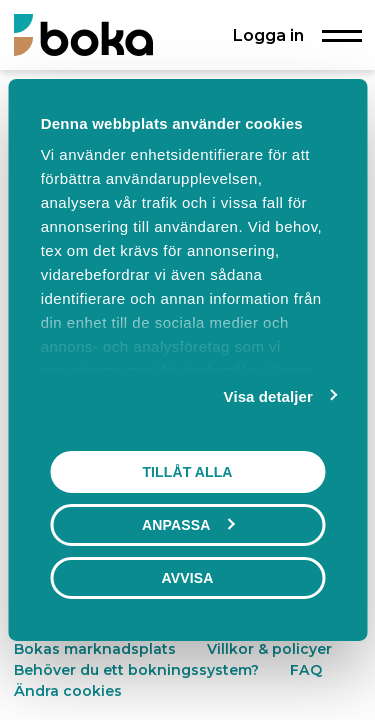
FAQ (306, 670)
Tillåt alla (187, 472)
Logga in (268, 35)
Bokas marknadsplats (95, 649)
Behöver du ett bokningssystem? (136, 670)
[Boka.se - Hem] (83, 34)
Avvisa (188, 578)
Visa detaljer (268, 396)
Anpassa (188, 525)
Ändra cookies (68, 691)
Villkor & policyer (269, 649)
